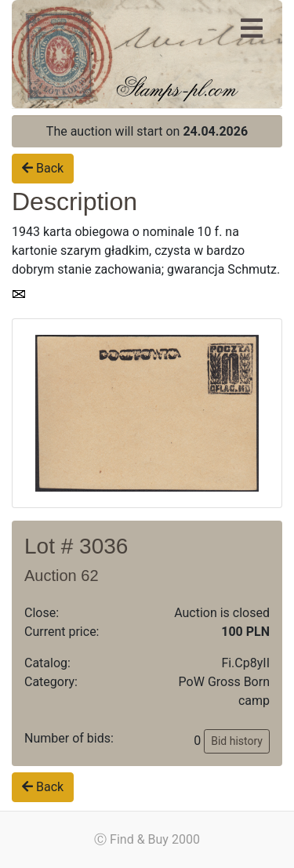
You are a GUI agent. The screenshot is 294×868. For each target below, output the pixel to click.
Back (43, 168)
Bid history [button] (237, 741)
